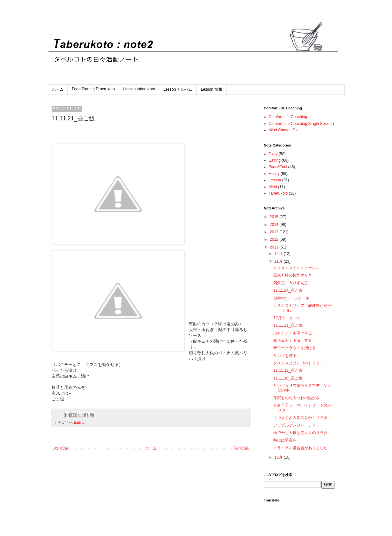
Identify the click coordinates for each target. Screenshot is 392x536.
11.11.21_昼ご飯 (288, 325)
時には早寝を (285, 440)
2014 (275, 225)
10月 (279, 457)
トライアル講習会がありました (300, 448)
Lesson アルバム (178, 89)
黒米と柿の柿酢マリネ (293, 275)
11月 (279, 261)
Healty (274, 174)
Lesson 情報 (212, 89)
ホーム (58, 89)
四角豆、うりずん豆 (291, 283)
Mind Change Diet (284, 130)
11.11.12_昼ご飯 (288, 370)
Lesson (275, 180)
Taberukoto (278, 193)
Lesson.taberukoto (139, 89)
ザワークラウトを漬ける (295, 348)
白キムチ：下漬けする (293, 340)
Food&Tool (278, 167)
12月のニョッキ (287, 318)
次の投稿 (61, 448)
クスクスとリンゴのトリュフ (298, 363)
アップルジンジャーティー (297, 425)
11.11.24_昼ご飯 (288, 290)
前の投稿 (241, 448)
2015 (275, 217)
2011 (275, 247)
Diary (273, 154)
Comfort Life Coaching (288, 117)
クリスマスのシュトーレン (297, 268)
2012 (275, 239)
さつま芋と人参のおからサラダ (300, 418)
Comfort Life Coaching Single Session (301, 124)
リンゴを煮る (285, 356)
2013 (275, 232)
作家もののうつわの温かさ (297, 398)
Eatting (79, 422)
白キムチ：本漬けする (293, 333)
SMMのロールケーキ (291, 298)
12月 (279, 254)
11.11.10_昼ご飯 (288, 378)
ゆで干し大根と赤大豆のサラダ (300, 433)
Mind (273, 187)
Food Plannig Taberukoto (93, 89)
